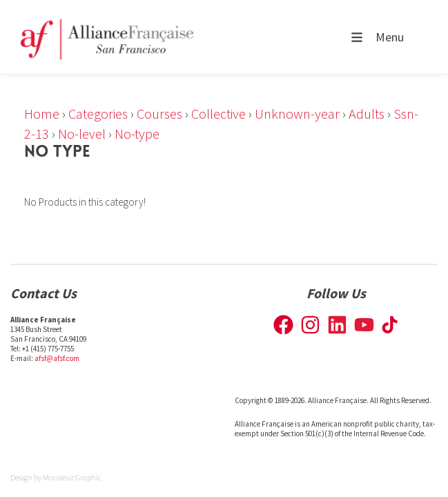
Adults (367, 114)
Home (42, 114)
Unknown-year (297, 114)
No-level (82, 134)
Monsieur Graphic (72, 477)
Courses (159, 114)
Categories (98, 114)
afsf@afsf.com (57, 358)
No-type (137, 134)
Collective (218, 114)
